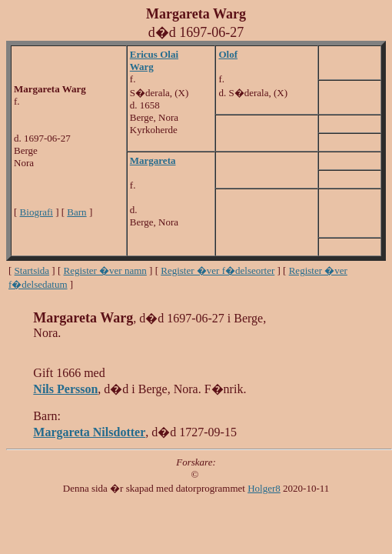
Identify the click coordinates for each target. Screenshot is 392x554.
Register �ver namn (105, 270)
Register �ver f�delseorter (218, 270)
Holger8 (264, 488)
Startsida (32, 270)
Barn (76, 212)
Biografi (37, 212)
